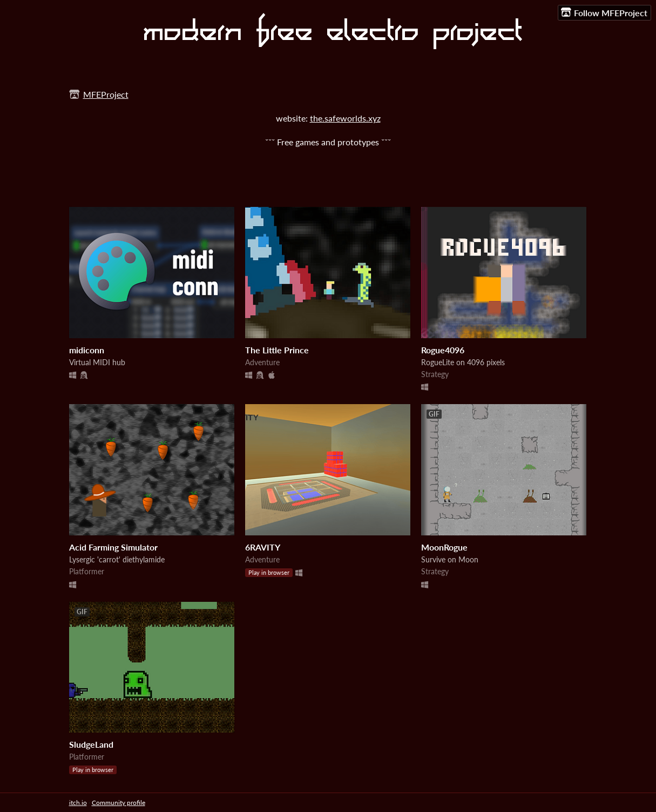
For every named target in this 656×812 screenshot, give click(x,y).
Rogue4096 (443, 350)
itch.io (78, 803)
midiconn (87, 350)
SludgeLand (91, 744)
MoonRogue (444, 547)
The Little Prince (277, 350)
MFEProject (106, 94)
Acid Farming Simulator (113, 547)
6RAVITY (263, 547)
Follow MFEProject (604, 12)
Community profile (119, 803)
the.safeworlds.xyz (345, 118)
